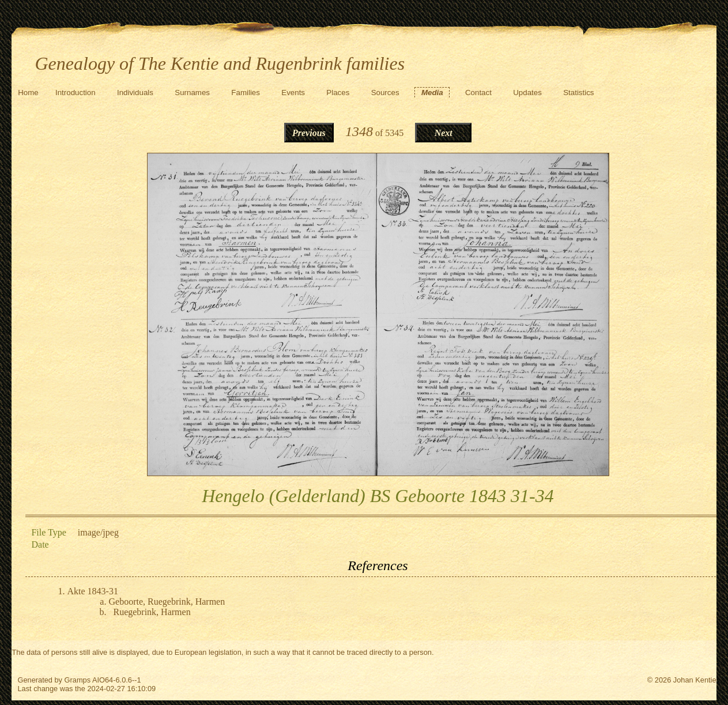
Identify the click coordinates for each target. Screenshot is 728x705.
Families (246, 93)
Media (432, 93)
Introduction (76, 93)
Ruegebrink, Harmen (152, 612)
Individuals (135, 93)
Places (338, 93)
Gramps (78, 680)
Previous (309, 133)
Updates (527, 93)
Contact (478, 93)
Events (293, 93)
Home (28, 93)
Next (444, 133)
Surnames (192, 93)
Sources (385, 93)
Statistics (578, 93)
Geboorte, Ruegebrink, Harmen (167, 602)
